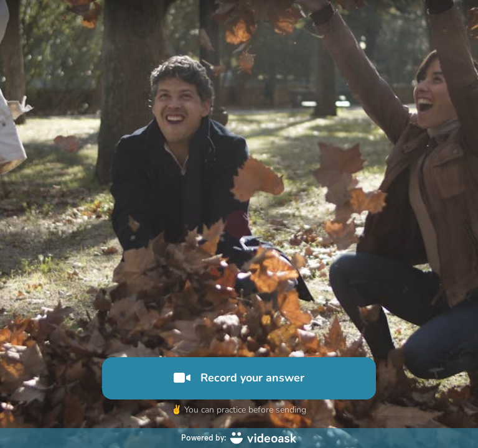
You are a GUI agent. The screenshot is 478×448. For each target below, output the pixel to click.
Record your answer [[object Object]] (239, 378)
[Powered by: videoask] (239, 438)
